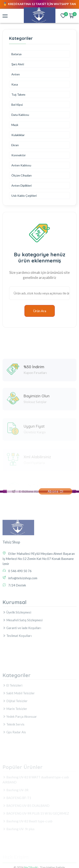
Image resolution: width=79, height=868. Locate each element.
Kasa (15, 84)
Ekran (15, 145)
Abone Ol (56, 491)
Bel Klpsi (17, 105)
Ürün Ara (40, 311)
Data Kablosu (20, 115)
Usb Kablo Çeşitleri (24, 196)
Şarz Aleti (18, 64)
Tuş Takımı (18, 94)
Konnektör (19, 155)
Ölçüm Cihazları (21, 175)
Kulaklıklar (18, 135)
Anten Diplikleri (21, 185)
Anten (16, 74)
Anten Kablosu (21, 165)
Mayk (15, 125)
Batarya (16, 54)
